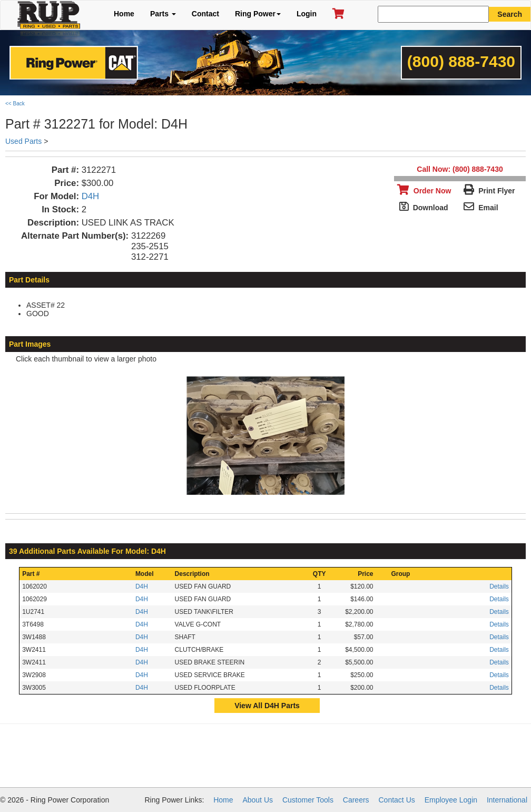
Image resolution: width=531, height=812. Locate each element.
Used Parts (23, 141)
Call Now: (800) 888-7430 (460, 169)
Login (307, 14)
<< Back (15, 104)
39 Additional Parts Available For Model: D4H (87, 551)
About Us (258, 800)
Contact (205, 14)
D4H (91, 196)
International (507, 800)
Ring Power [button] (258, 14)
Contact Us (397, 800)
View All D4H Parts (267, 706)
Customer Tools (308, 800)
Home (124, 14)
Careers (356, 800)
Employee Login (451, 800)
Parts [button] (163, 14)
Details (499, 586)
